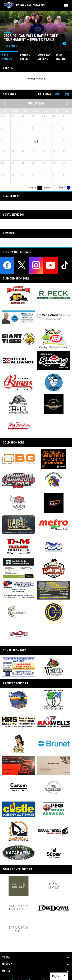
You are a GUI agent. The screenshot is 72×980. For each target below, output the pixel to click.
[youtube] (50, 265)
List (57, 94)
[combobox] (59, 976)
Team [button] (6, 957)
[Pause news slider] (64, 44)
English (56, 976)
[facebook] (7, 265)
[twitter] (22, 265)
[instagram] (36, 265)
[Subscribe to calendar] (67, 94)
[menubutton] (66, 5)
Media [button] (6, 971)
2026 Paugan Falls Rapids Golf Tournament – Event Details (31, 38)
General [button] (8, 964)
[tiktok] (65, 265)
